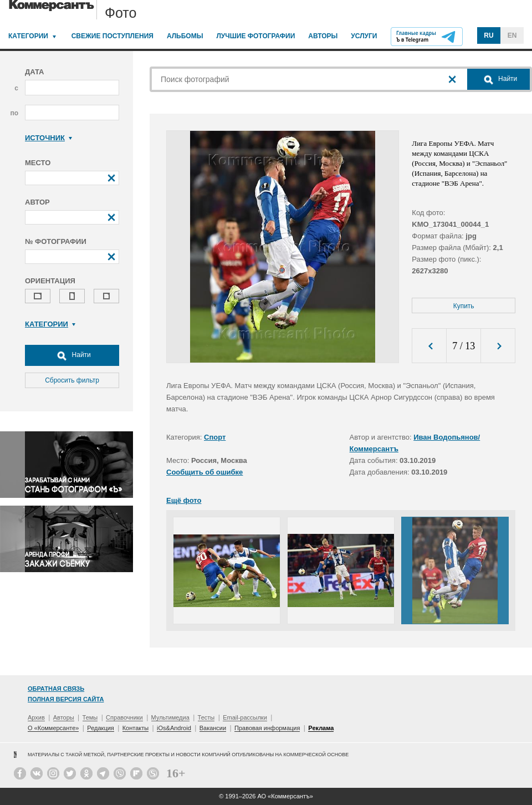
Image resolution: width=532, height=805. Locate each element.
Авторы (323, 36)
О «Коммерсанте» (53, 728)
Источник (48, 138)
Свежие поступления (112, 36)
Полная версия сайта (66, 699)
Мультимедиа (170, 717)
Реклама (321, 728)
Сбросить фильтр (72, 380)
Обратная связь (56, 689)
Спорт (215, 437)
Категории (28, 36)
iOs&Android (174, 728)
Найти (72, 355)
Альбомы (185, 36)
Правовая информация (267, 728)
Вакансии (213, 728)
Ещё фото (184, 500)
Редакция (100, 728)
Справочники (124, 717)
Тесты (206, 717)
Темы (90, 717)
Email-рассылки (245, 717)
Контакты (136, 728)
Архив (36, 717)
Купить (464, 306)
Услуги (364, 36)
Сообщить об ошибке (204, 472)
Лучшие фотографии (255, 36)
